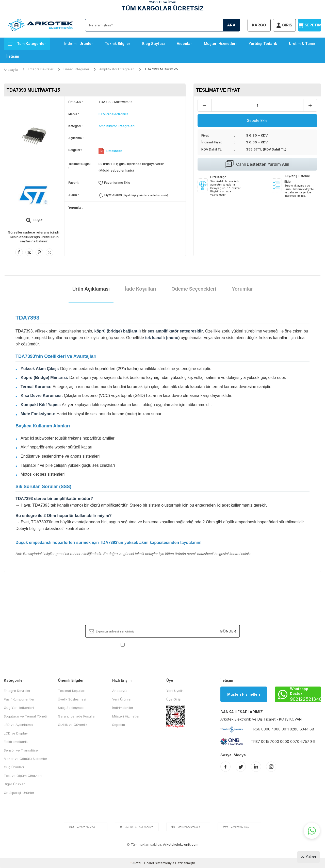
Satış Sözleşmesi (71, 708)
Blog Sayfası (153, 44)
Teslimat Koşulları (72, 691)
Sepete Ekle (257, 120)
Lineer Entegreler (76, 69)
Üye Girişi (174, 699)
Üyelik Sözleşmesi (72, 699)
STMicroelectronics (113, 114)
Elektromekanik (16, 742)
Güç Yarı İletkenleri (19, 708)
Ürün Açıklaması (91, 289)
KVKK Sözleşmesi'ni (144, 644)
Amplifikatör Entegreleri (117, 69)
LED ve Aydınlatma (18, 725)
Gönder (228, 631)
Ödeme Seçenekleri (194, 289)
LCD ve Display (16, 733)
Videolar (184, 44)
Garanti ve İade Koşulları (77, 716)
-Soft (135, 863)
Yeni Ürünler (122, 699)
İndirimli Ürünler (79, 44)
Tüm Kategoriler (27, 44)
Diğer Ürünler (14, 784)
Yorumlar (242, 289)
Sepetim (119, 725)
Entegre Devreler (41, 69)
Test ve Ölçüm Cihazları (23, 776)
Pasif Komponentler (19, 699)
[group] (34, 136)
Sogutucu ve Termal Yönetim (27, 716)
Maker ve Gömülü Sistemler (26, 759)
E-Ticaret (147, 863)
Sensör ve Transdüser (21, 750)
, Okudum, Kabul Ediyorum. (163, 644)
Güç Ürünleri (14, 767)
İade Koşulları (141, 289)
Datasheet (114, 151)
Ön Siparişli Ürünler (19, 793)
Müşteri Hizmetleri (220, 44)
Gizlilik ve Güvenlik (73, 725)
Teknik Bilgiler (118, 44)
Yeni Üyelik (175, 691)
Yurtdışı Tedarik (263, 44)
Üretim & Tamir (302, 44)
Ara (231, 25)
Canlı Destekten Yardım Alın (257, 164)
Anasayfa (11, 70)
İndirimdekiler (123, 708)
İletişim (13, 56)
